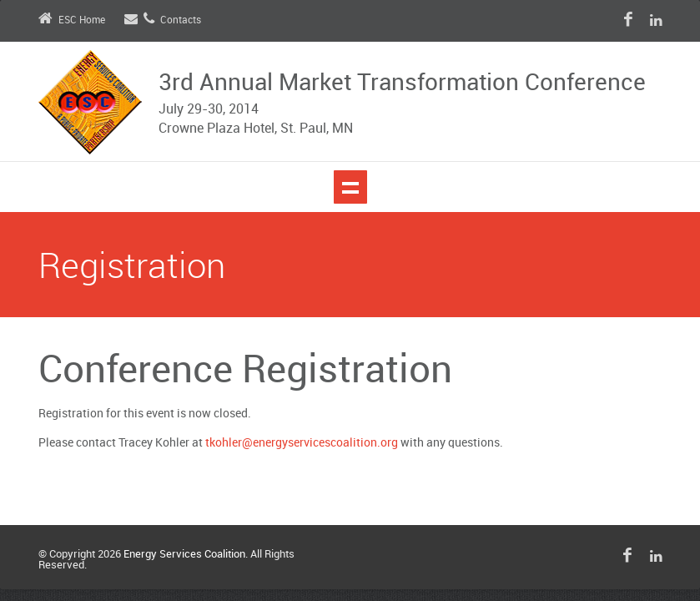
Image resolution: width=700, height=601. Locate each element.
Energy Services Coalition (184, 554)
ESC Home (72, 20)
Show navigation (350, 187)
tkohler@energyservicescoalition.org (302, 443)
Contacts (163, 20)
